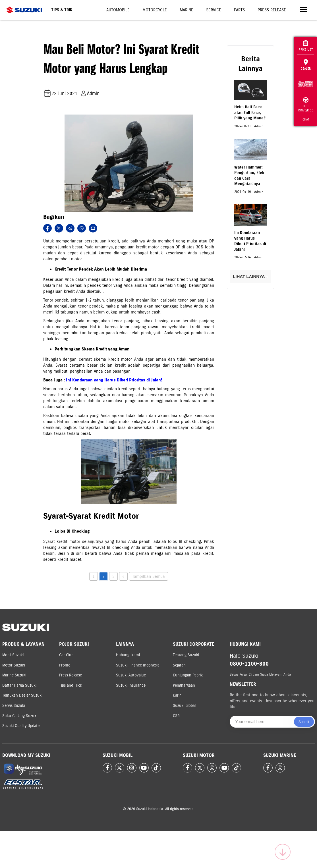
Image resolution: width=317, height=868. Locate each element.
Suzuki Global (184, 706)
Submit (304, 722)
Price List (306, 46)
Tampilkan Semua (149, 576)
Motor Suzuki (14, 665)
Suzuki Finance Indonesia (138, 665)
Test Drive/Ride (306, 105)
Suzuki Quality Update (21, 726)
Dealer (306, 65)
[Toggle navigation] (304, 10)
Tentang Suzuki (186, 655)
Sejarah (179, 665)
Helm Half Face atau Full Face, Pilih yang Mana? (250, 113)
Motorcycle (155, 10)
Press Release (272, 10)
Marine (187, 10)
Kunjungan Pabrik (188, 675)
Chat (306, 119)
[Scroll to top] (283, 852)
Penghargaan (184, 685)
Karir (177, 695)
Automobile (118, 10)
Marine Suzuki (14, 675)
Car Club (66, 655)
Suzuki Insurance (131, 685)
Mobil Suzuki (13, 655)
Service (214, 10)
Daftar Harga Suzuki (19, 685)
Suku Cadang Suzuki (20, 716)
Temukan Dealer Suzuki (22, 695)
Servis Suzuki (14, 706)
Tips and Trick (71, 685)
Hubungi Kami (128, 655)
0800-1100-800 (249, 664)
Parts (239, 10)
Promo (65, 665)
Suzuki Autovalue (131, 675)
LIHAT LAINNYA (250, 276)
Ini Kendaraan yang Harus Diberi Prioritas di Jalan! (114, 380)
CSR (176, 716)
